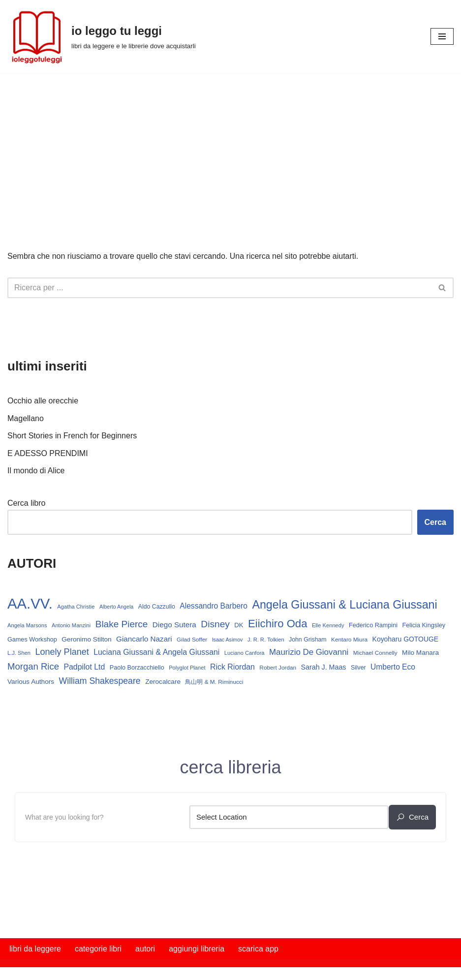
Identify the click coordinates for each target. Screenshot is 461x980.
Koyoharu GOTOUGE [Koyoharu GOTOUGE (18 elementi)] (406, 639)
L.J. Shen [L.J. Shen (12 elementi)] (19, 653)
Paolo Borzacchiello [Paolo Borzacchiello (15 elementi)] (137, 668)
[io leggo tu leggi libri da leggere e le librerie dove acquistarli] (102, 36)
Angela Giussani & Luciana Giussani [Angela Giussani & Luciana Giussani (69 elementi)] (344, 605)
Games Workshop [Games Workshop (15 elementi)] (32, 640)
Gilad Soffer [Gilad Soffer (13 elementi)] (192, 640)
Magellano (26, 418)
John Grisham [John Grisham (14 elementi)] (308, 640)
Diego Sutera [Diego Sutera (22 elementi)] (174, 625)
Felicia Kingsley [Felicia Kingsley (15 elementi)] (424, 625)
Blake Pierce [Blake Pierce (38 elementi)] (122, 624)
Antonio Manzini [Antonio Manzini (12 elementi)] (71, 625)
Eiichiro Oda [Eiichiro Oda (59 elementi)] (277, 624)
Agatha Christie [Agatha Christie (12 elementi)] (76, 607)
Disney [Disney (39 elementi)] (215, 624)
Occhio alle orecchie (43, 401)
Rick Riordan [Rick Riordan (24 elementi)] (232, 667)
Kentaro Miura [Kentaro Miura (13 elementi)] (349, 640)
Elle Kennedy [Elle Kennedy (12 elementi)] (328, 625)
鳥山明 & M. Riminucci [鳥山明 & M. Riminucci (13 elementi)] (214, 682)
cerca (412, 817)
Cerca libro (26, 503)
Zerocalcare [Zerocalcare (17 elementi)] (163, 682)
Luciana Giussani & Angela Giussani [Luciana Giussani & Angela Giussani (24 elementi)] (156, 652)
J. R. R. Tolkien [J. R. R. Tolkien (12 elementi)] (266, 640)
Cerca (435, 522)
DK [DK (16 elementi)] (239, 625)
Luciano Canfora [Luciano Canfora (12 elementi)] (245, 653)
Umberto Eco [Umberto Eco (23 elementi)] (393, 667)
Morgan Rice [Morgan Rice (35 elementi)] (33, 666)
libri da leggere (35, 949)
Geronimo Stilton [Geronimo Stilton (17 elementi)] (86, 639)
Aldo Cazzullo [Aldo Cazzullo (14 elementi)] (157, 607)
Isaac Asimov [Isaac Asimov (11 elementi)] (228, 640)
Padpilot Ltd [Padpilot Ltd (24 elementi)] (84, 667)
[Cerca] (219, 288)
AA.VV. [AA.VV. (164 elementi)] (30, 603)
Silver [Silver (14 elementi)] (358, 668)
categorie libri (98, 949)
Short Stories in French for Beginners (72, 436)
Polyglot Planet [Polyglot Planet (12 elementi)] (187, 668)
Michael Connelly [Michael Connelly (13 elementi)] (375, 653)
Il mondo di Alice (36, 471)
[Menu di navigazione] (442, 36)
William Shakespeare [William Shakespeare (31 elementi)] (100, 681)
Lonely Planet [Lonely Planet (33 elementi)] (62, 652)
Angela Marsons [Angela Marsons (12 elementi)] (27, 625)
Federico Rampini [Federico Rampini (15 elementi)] (373, 625)
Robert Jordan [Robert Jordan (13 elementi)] (278, 668)
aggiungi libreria (197, 949)
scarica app (258, 949)
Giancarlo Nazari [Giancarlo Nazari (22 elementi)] (144, 639)
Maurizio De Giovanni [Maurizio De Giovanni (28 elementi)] (309, 652)
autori (145, 949)
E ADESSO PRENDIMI (48, 453)
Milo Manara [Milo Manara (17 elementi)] (420, 653)
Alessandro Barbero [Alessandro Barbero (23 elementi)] (214, 606)
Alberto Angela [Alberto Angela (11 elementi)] (116, 607)
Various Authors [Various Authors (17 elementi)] (31, 682)
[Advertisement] (230, 147)
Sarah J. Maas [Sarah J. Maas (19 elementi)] (324, 667)
